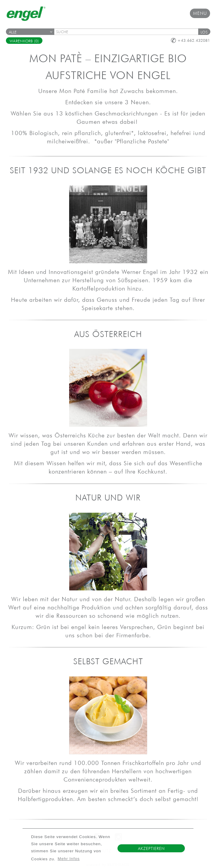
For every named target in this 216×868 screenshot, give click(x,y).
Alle (31, 32)
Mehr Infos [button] (69, 859)
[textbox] (128, 32)
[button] (204, 32)
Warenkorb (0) (24, 41)
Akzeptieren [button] (151, 848)
